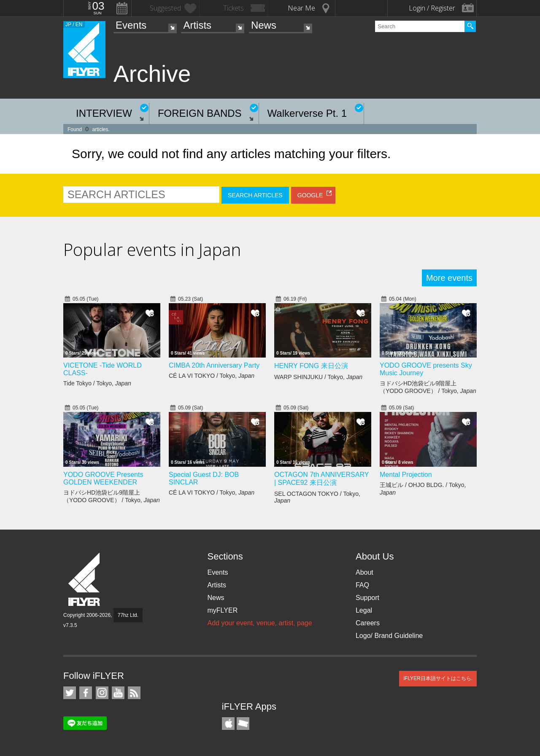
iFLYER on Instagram (102, 693)
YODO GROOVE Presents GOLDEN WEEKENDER (103, 478)
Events (131, 25)
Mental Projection (406, 475)
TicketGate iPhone (243, 724)
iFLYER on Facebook (86, 693)
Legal (364, 610)
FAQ (362, 585)
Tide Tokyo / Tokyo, (97, 383)
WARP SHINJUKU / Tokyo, (318, 377)
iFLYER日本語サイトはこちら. (438, 678)
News (264, 25)
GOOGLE (310, 195)
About (364, 572)
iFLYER (85, 580)
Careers (368, 623)
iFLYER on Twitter (70, 693)
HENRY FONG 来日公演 (311, 366)
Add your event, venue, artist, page (259, 623)
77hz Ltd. (128, 615)
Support (367, 598)
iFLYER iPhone (228, 724)
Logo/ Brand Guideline (389, 636)
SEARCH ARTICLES (255, 195)
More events (449, 278)
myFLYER (222, 610)
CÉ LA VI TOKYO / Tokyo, (212, 376)
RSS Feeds (134, 693)
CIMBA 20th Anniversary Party (214, 365)
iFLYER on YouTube (118, 693)
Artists (197, 25)
